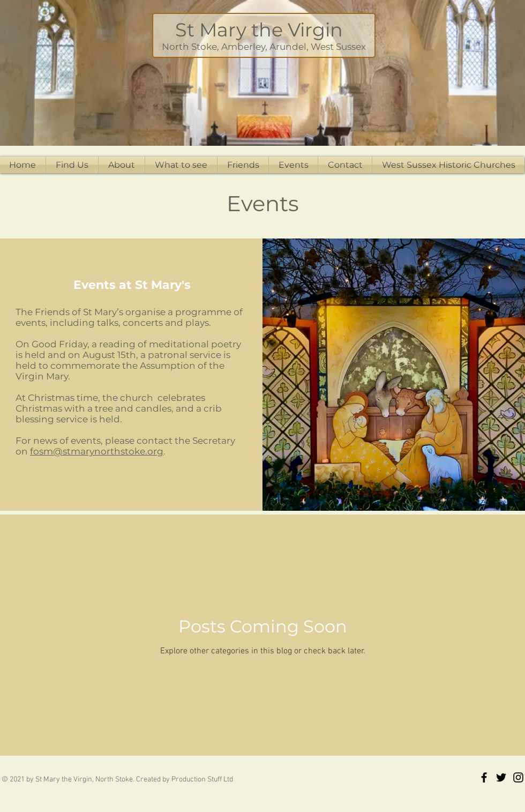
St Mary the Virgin (264, 30)
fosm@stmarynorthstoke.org (97, 451)
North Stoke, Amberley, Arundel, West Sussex (264, 47)
